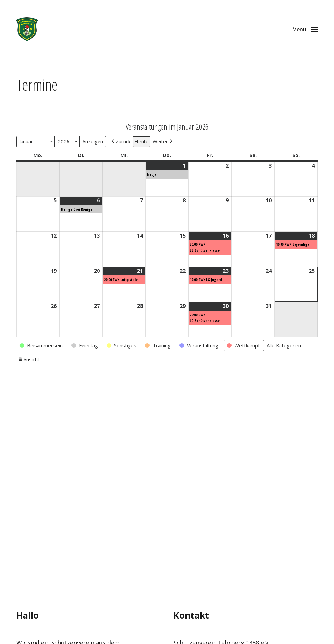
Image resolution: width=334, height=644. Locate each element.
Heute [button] (142, 141)
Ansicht (29, 360)
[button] (305, 29)
